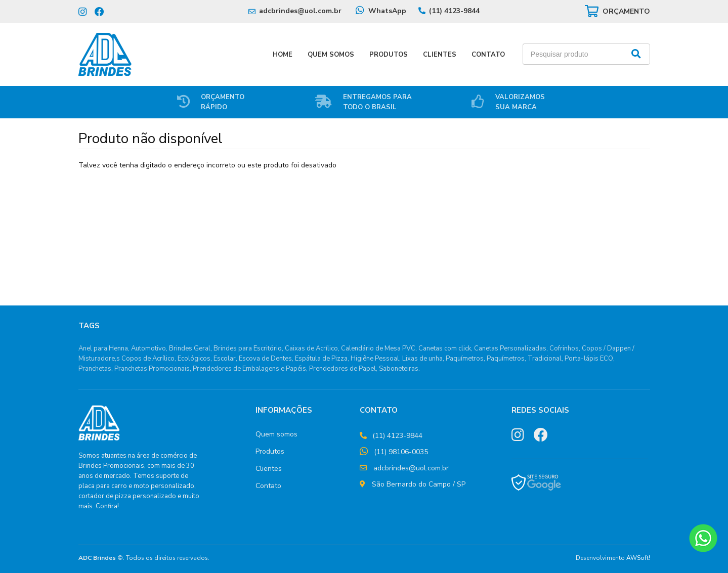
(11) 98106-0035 (401, 452)
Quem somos (276, 434)
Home (283, 55)
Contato (488, 55)
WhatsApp (387, 11)
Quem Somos (331, 55)
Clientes (440, 55)
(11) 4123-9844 (454, 11)
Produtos (389, 55)
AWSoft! (638, 558)
